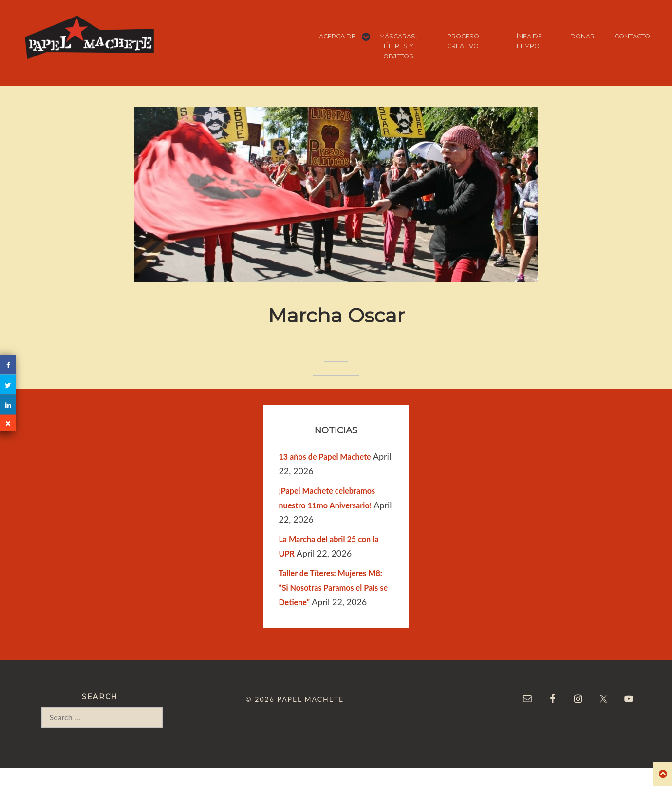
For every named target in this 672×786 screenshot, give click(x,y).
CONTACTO (632, 36)
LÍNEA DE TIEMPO (528, 41)
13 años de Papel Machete (325, 457)
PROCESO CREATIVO (463, 41)
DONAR (582, 36)
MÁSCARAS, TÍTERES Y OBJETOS (398, 46)
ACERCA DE (337, 36)
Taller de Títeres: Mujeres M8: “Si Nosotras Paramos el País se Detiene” (333, 588)
